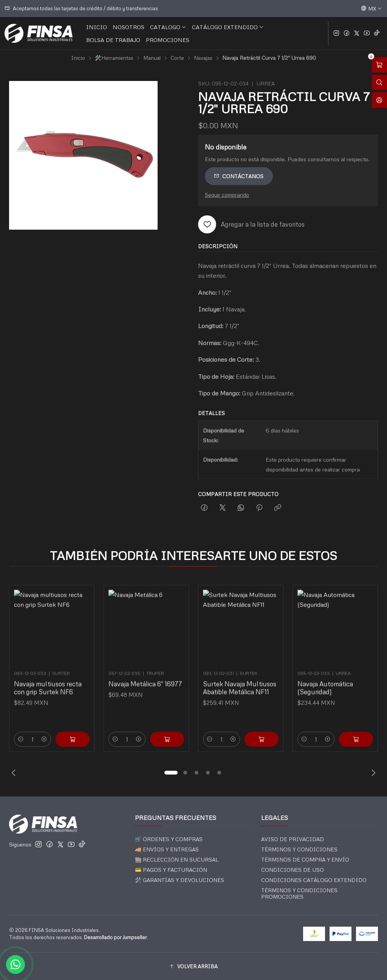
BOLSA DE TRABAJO (113, 40)
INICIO (97, 27)
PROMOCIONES (168, 40)
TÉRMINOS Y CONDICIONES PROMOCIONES (299, 894)
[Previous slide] (15, 773)
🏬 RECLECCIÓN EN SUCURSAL (177, 859)
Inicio (78, 58)
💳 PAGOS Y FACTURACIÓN (171, 870)
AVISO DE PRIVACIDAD (293, 839)
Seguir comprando (227, 194)
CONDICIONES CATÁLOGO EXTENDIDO (314, 880)
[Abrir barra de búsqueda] (379, 83)
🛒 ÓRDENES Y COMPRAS (169, 839)
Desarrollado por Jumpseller (115, 937)
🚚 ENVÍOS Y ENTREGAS (167, 849)
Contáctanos (239, 176)
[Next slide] (372, 773)
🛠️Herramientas (114, 58)
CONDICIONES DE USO (293, 870)
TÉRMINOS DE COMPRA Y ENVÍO (305, 859)
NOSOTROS (128, 27)
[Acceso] (379, 100)
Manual (152, 58)
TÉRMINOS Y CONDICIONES (299, 849)
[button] (171, 773)
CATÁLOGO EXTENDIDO (228, 27)
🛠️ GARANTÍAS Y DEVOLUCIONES (180, 880)
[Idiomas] (372, 8)
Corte (177, 58)
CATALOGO (168, 27)
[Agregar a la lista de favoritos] (251, 224)
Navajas (203, 58)
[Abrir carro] (379, 65)
